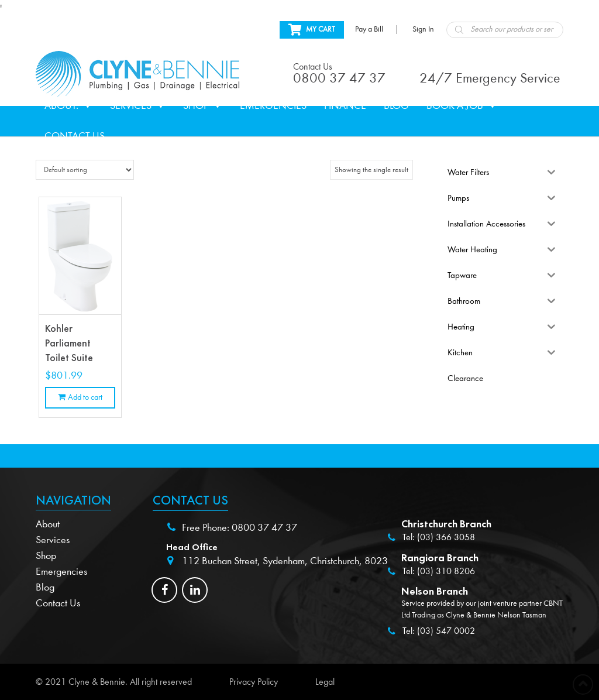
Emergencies (273, 106)
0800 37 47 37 (264, 528)
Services (138, 106)
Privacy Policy (254, 682)
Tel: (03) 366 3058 (439, 537)
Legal (325, 682)
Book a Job (462, 106)
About (48, 524)
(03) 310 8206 (446, 571)
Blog (396, 106)
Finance (345, 106)
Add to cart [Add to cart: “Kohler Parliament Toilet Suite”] (85, 397)
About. (68, 106)
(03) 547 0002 (446, 631)
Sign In (423, 29)
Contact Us (75, 136)
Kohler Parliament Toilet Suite (69, 343)
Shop (203, 106)
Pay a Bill (369, 29)
